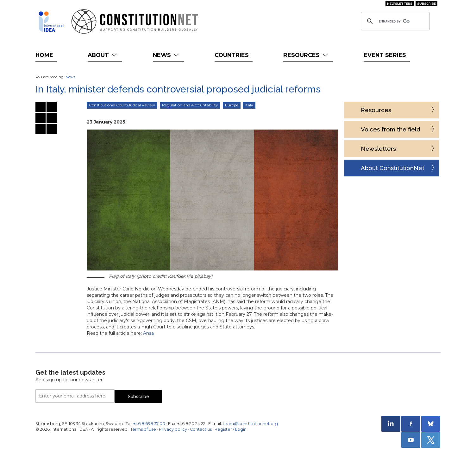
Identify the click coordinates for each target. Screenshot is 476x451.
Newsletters (400, 4)
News (167, 55)
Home (44, 55)
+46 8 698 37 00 (149, 424)
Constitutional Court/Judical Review (122, 105)
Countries (232, 55)
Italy (249, 105)
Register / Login (231, 429)
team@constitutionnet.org (250, 424)
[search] (394, 21)
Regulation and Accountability (190, 105)
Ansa (148, 333)
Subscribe (426, 4)
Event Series (385, 55)
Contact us (201, 429)
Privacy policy (173, 429)
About (103, 55)
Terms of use (143, 429)
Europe (232, 105)
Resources (306, 55)
